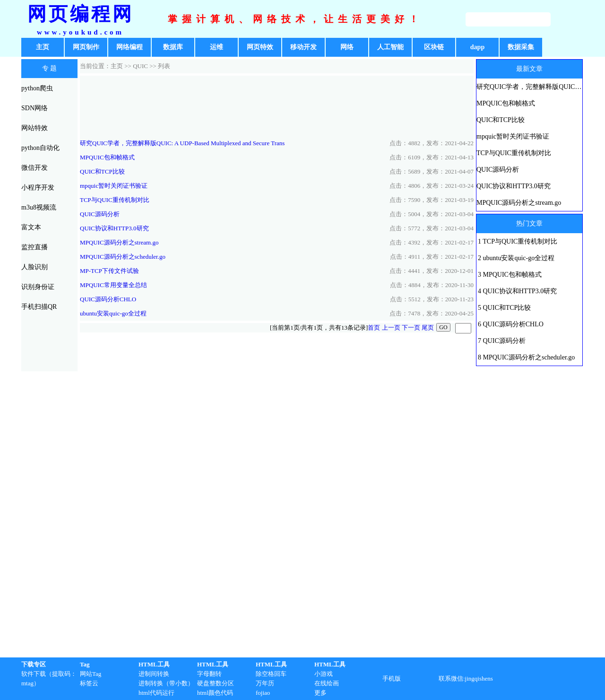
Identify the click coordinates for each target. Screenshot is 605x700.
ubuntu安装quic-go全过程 (113, 313)
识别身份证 (38, 287)
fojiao (263, 693)
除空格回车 (271, 674)
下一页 (411, 328)
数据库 (173, 47)
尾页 (428, 328)
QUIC (140, 66)
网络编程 (130, 47)
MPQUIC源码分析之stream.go (119, 242)
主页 (43, 47)
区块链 (434, 47)
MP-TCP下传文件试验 (109, 271)
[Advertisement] (277, 106)
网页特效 (260, 47)
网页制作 (86, 47)
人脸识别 (35, 267)
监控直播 (35, 247)
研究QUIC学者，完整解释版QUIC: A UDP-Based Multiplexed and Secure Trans (182, 143)
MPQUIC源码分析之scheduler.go (123, 257)
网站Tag (91, 674)
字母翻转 (209, 674)
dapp (477, 47)
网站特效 (35, 128)
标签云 (89, 683)
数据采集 (521, 47)
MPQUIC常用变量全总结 (113, 285)
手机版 (392, 678)
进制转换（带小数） (166, 683)
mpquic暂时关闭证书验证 (114, 186)
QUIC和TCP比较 (102, 171)
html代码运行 (156, 693)
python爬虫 (37, 88)
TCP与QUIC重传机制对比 (115, 200)
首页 (374, 328)
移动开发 (303, 47)
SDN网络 (35, 108)
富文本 (31, 227)
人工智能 (390, 47)
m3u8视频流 (39, 207)
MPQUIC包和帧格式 (107, 157)
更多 (320, 693)
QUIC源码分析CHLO (108, 299)
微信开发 (35, 168)
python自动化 (40, 148)
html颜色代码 (215, 693)
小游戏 (324, 674)
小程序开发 (38, 188)
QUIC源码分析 (100, 214)
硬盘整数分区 (216, 683)
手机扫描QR (39, 307)
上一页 (391, 328)
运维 (216, 47)
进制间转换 (154, 674)
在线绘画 (327, 683)
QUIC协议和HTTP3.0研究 (114, 228)
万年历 (265, 683)
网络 (347, 47)
